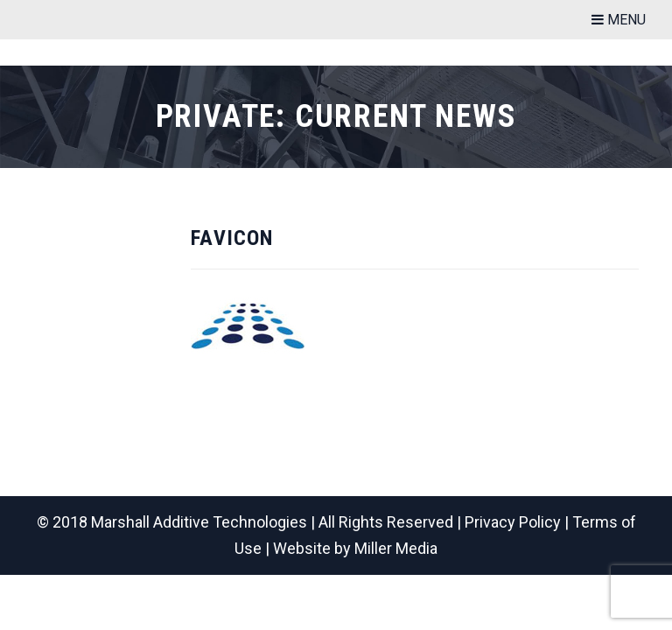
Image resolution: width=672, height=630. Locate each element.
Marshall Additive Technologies (199, 522)
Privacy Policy (513, 522)
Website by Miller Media (355, 548)
